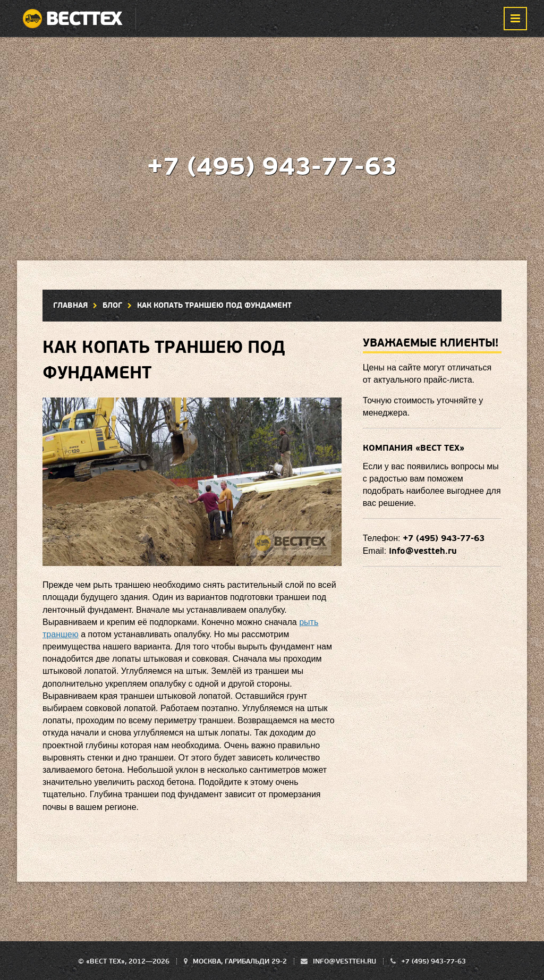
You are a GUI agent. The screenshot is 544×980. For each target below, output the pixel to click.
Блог (112, 305)
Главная (70, 305)
